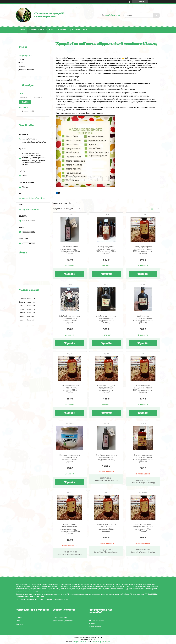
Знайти (25, 102)
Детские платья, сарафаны (63, 621)
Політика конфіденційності (100, 642)
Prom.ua (100, 637)
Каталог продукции (60, 617)
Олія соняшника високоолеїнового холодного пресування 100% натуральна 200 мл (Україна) (70, 529)
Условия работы (96, 627)
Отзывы (22, 66)
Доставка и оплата (79, 30)
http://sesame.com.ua (31, 209)
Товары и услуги (36, 30)
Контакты (62, 30)
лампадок (49, 599)
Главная (21, 30)
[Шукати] (157, 15)
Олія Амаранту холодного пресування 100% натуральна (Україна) (106, 457)
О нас (52, 30)
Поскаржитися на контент (81, 642)
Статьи (21, 59)
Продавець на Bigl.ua (88, 639)
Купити (70, 274)
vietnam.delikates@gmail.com (34, 198)
